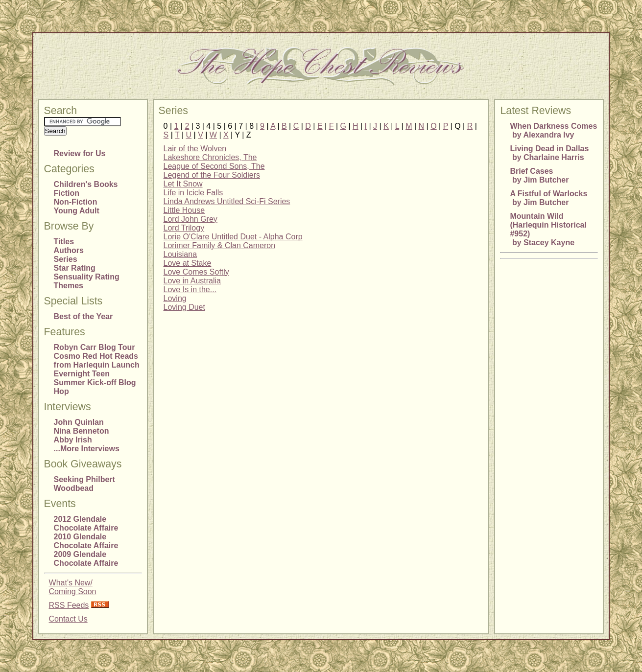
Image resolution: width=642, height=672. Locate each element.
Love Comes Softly (196, 272)
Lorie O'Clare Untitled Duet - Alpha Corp (233, 237)
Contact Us (68, 619)
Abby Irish (73, 440)
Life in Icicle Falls (193, 193)
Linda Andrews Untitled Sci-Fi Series (227, 201)
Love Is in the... (190, 290)
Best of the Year (83, 316)
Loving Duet (184, 307)
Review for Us (80, 153)
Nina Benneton (82, 431)
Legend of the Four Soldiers (212, 175)
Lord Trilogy (184, 228)
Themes (69, 286)
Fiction (67, 193)
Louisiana (180, 254)
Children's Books (86, 184)
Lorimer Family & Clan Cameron (220, 245)
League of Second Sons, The (214, 166)
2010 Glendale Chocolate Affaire (86, 541)
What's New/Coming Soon (73, 587)
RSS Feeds (69, 605)
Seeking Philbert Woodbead (84, 484)
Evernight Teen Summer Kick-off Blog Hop (95, 382)
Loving (175, 298)
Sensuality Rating (87, 277)
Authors (69, 250)
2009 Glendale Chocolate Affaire (86, 559)
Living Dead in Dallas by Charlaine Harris (549, 153)
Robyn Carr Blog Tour (95, 347)
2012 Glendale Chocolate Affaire (86, 523)
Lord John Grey (190, 219)
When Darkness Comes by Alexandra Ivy (553, 130)
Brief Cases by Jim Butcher (539, 175)
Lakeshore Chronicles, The (210, 157)
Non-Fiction (76, 202)
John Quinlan (79, 422)
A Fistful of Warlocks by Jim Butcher (548, 198)
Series (66, 259)
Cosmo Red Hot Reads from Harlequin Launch (97, 360)
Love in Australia (192, 281)
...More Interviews (87, 449)
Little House (184, 210)
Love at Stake (188, 263)
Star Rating (75, 268)
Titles (64, 242)
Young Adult (77, 211)
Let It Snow (183, 184)
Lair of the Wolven (195, 149)
